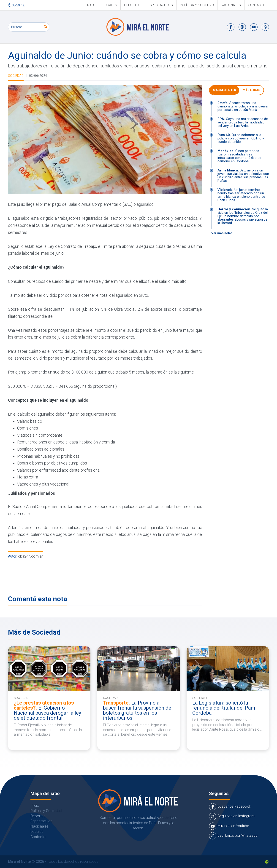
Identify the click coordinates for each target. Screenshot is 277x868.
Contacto (257, 5)
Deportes (132, 5)
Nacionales (231, 5)
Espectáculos (160, 5)
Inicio (91, 5)
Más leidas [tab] (251, 90)
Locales (110, 5)
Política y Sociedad (197, 5)
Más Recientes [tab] (224, 90)
